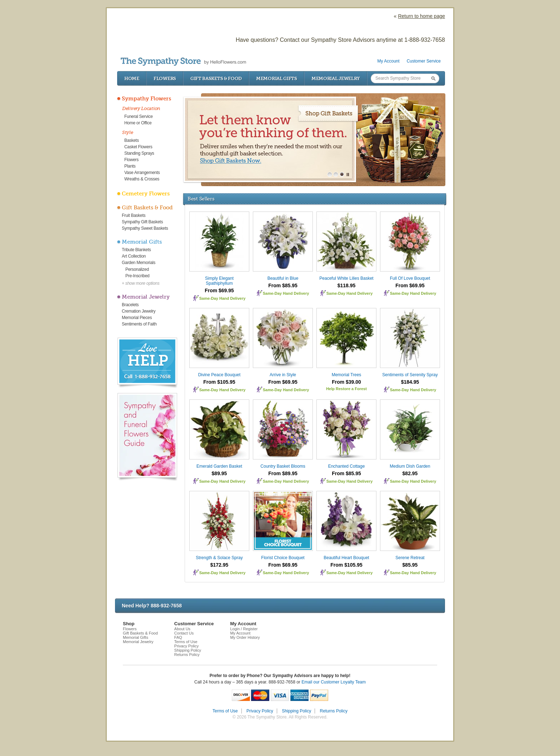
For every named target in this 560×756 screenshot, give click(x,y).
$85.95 (410, 565)
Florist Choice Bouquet (283, 558)
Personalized (137, 269)
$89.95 (219, 473)
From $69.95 (219, 290)
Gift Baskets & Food (216, 78)
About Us (182, 629)
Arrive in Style (283, 375)
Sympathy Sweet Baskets (145, 228)
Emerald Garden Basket (219, 466)
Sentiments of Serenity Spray (410, 375)
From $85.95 (283, 285)
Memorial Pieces (137, 318)
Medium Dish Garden (410, 466)
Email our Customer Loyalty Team (334, 682)
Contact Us (184, 633)
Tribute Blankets (136, 250)
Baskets (132, 140)
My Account (389, 61)
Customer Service (424, 61)
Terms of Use (186, 642)
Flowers (165, 78)
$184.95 (410, 382)
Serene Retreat (410, 558)
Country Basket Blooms (283, 466)
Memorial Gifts (277, 78)
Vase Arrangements (142, 173)
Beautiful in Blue (283, 278)
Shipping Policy (188, 650)
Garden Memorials (139, 263)
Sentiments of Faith (139, 324)
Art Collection (134, 256)
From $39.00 (346, 382)
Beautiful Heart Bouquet (346, 558)
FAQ (178, 637)
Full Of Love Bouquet (410, 278)
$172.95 (219, 565)
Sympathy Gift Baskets (142, 222)
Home (132, 78)
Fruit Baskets (134, 215)
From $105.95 (219, 382)
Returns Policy (187, 655)
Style (128, 132)
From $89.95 (283, 473)
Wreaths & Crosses (142, 179)
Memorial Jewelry (336, 78)
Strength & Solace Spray (219, 558)
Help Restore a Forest (346, 389)
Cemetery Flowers (146, 194)
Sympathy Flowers (146, 99)
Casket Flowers (138, 147)
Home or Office (138, 123)
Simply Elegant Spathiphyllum (219, 281)
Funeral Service (139, 116)
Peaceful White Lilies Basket (346, 278)
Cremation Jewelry (139, 311)
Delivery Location (141, 108)
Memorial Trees (347, 375)
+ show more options (141, 283)
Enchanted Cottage (347, 466)
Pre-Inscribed (137, 276)
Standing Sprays (139, 153)
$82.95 (410, 473)
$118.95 (347, 285)
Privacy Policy (186, 646)
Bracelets (130, 305)
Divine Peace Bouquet (219, 375)
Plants (130, 166)
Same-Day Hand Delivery (222, 298)
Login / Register (244, 629)
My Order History (245, 637)
